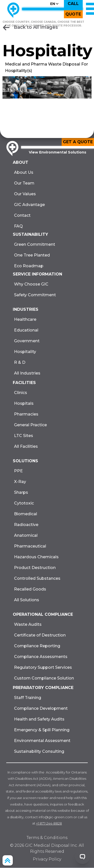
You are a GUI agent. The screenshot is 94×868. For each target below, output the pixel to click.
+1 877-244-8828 (49, 823)
